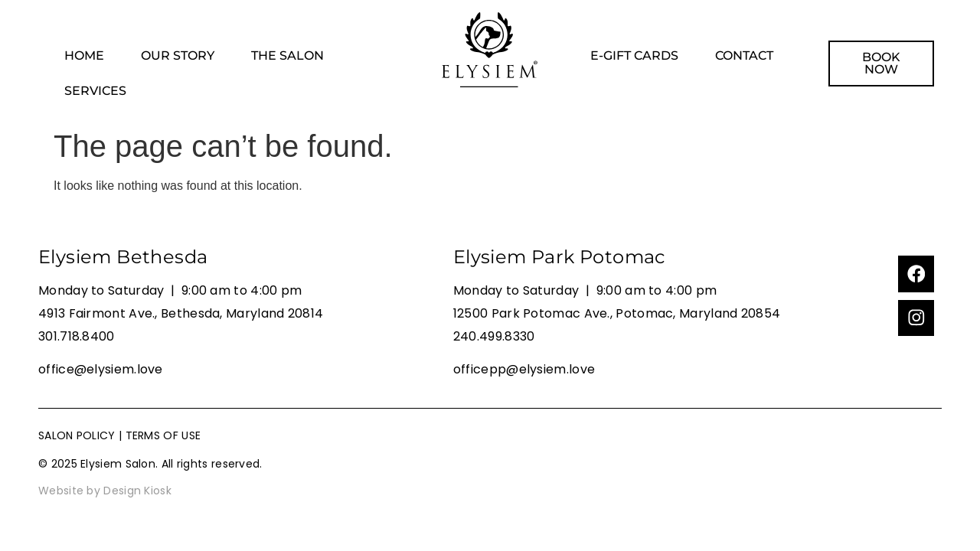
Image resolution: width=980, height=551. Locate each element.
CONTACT (744, 55)
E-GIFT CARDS (634, 55)
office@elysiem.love (101, 369)
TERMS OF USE (163, 435)
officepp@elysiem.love (524, 369)
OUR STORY (178, 55)
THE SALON (287, 55)
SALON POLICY (77, 435)
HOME (84, 55)
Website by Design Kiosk (105, 491)
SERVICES (95, 91)
